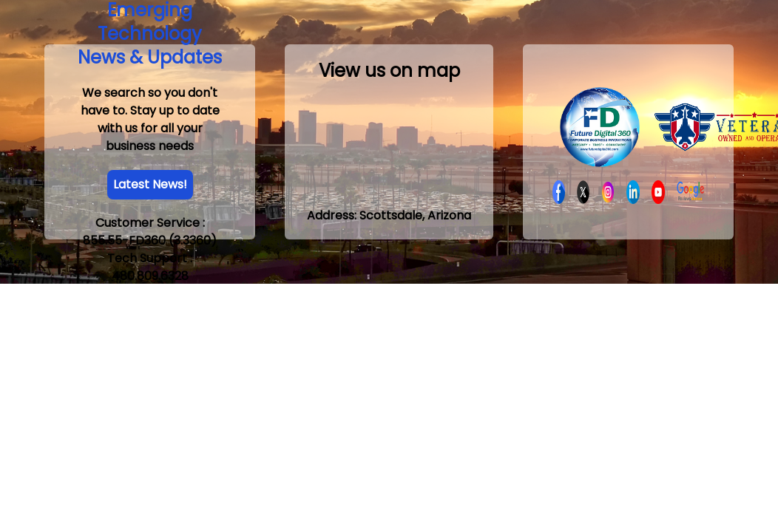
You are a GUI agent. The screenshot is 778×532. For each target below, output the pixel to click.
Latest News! (150, 184)
